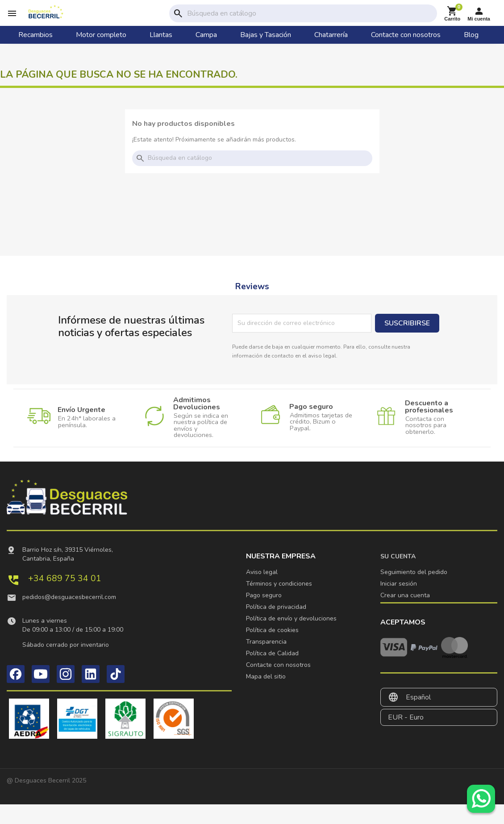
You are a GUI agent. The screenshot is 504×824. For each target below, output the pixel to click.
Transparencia (266, 642)
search (178, 13)
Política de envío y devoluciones (291, 618)
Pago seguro (264, 595)
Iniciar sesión (399, 584)
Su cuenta (398, 556)
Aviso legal (262, 572)
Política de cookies (272, 630)
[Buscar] (310, 13)
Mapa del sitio (266, 676)
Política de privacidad (276, 607)
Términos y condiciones (279, 584)
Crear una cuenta (405, 595)
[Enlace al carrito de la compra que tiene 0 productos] (452, 14)
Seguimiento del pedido (414, 572)
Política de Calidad (272, 653)
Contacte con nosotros (278, 665)
